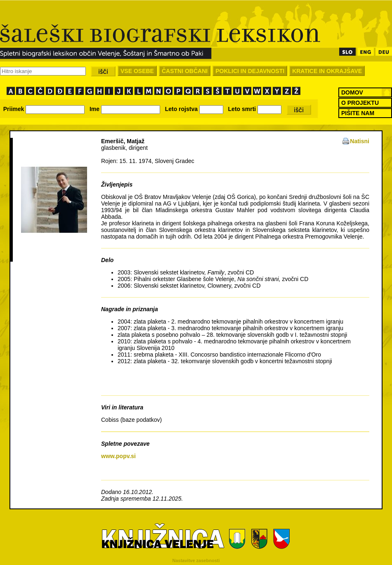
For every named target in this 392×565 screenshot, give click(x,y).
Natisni (360, 141)
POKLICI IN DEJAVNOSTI (250, 71)
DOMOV (352, 92)
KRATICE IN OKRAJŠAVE (327, 71)
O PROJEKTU (360, 103)
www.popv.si (118, 456)
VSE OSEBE (137, 71)
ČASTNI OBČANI (185, 71)
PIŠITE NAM (358, 113)
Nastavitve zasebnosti (196, 560)
